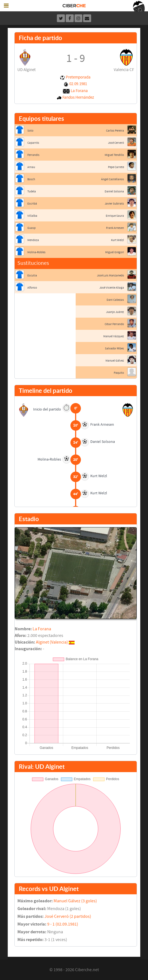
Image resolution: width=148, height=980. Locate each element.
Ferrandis (33, 155)
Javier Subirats (114, 204)
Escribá (32, 204)
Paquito (119, 373)
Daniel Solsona (114, 191)
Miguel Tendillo (114, 155)
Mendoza (33, 240)
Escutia (32, 275)
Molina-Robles (36, 252)
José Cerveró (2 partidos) (68, 916)
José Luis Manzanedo (110, 275)
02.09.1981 (78, 84)
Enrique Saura (115, 216)
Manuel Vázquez (114, 336)
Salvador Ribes (114, 348)
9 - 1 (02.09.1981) (63, 924)
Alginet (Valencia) (52, 642)
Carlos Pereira (115, 131)
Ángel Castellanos (113, 179)
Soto (30, 131)
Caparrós (33, 143)
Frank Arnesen (115, 228)
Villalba (32, 216)
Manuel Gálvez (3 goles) (75, 901)
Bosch (31, 179)
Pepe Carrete (116, 167)
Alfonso (32, 288)
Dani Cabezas (115, 300)
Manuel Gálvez (115, 361)
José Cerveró (116, 143)
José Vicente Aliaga (112, 288)
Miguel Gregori (115, 252)
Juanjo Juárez (115, 312)
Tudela (32, 191)
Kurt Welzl (117, 240)
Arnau (31, 167)
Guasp (31, 228)
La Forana (79, 91)
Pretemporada (78, 77)
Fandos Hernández (78, 97)
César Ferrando (114, 324)
